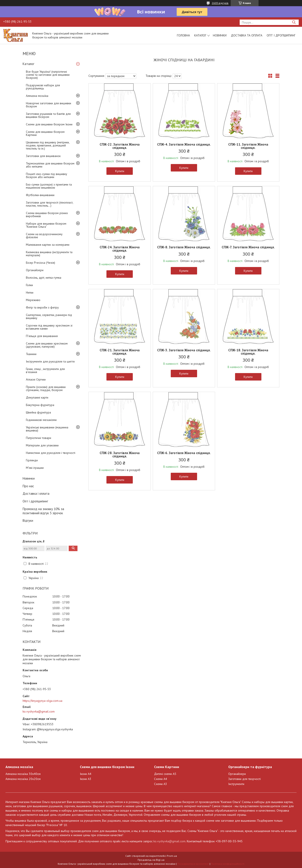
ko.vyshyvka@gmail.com (39, 711)
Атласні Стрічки (36, 379)
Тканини (31, 354)
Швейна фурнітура (38, 412)
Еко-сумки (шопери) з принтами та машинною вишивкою (49, 186)
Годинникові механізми (41, 420)
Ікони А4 (86, 774)
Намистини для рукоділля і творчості (51, 453)
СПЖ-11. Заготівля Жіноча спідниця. (248, 146)
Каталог (200, 35)
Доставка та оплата (247, 35)
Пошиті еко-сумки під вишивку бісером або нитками (47, 175)
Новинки (220, 35)
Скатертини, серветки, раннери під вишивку (49, 316)
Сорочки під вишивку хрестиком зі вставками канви (49, 327)
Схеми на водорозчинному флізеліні (44, 236)
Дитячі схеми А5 (165, 774)
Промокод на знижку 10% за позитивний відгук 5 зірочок (43, 511)
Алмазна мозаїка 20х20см (23, 779)
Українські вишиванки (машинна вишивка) (47, 429)
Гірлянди (32, 460)
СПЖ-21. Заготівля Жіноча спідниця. (120, 352)
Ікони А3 (86, 779)
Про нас (28, 486)
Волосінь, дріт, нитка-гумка (44, 278)
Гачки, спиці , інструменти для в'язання (45, 370)
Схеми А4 (161, 779)
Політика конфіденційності (228, 864)
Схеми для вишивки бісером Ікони (49, 124)
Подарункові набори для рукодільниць (43, 87)
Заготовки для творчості (244, 779)
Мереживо (33, 300)
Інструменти (236, 784)
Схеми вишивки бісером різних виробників (47, 215)
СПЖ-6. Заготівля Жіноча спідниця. (184, 453)
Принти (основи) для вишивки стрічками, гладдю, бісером (46, 388)
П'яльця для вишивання (42, 336)
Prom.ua (172, 856)
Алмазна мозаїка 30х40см (23, 774)
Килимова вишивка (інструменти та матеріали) (49, 254)
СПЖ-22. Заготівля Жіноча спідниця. (120, 146)
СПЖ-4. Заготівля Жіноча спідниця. (184, 144)
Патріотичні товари (39, 438)
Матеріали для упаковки (42, 445)
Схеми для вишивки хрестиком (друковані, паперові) (47, 345)
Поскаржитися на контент (193, 864)
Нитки (30, 292)
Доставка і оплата (36, 494)
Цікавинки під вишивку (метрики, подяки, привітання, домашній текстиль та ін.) (48, 145)
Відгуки (28, 521)
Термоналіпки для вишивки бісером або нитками (50, 165)
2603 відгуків (220, 3)
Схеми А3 (161, 784)
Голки (29, 285)
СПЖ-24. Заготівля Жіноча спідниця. (120, 249)
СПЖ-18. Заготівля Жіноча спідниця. (248, 352)
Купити (120, 171)
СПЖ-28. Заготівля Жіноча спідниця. (120, 455)
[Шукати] (294, 22)
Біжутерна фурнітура (40, 405)
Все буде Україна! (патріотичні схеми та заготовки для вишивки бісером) (48, 75)
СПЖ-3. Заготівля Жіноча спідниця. (184, 350)
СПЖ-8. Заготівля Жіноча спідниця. (184, 247)
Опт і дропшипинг (281, 35)
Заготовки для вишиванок (43, 156)
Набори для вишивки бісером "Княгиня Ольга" (46, 225)
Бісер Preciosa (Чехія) (40, 263)
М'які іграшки (35, 468)
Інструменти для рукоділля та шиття (50, 361)
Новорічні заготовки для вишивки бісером (49, 105)
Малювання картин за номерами (48, 245)
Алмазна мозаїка (37, 96)
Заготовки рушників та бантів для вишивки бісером (48, 115)
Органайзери (35, 270)
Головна (183, 35)
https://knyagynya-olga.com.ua (42, 701)
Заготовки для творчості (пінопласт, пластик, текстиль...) (49, 204)
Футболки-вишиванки (40, 195)
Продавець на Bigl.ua (151, 860)
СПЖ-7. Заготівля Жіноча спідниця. (248, 247)
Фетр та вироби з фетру (42, 307)
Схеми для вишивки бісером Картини (45, 133)
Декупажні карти (37, 397)
